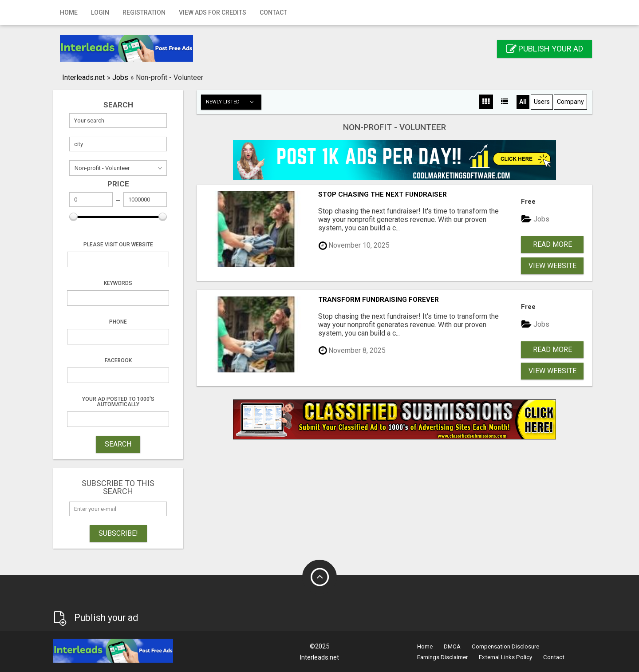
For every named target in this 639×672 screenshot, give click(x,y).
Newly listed (233, 102)
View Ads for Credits (213, 12)
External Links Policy (505, 657)
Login (100, 12)
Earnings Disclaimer (442, 657)
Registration (144, 12)
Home (69, 12)
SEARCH (118, 444)
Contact (273, 12)
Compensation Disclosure (505, 646)
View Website (552, 266)
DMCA (452, 646)
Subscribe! (118, 533)
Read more (552, 244)
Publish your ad (544, 49)
